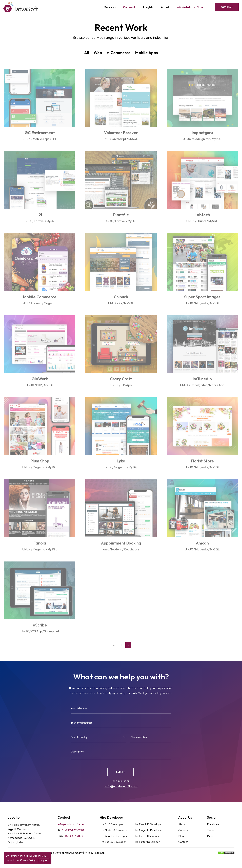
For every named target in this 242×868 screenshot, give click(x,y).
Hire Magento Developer (148, 830)
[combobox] (98, 738)
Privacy (89, 853)
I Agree (44, 860)
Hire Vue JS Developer (113, 842)
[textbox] (98, 738)
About (165, 7)
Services (110, 7)
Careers (183, 830)
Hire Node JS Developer (114, 830)
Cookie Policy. (28, 860)
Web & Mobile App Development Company (58, 853)
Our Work (129, 7)
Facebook (213, 824)
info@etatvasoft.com (191, 7)
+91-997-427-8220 (71, 830)
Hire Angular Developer (113, 836)
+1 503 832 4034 (70, 836)
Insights (148, 7)
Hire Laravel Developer (147, 836)
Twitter (211, 830)
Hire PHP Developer (111, 824)
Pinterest (212, 836)
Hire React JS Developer (148, 824)
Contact (227, 7)
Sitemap (100, 853)
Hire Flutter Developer (147, 842)
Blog (181, 836)
